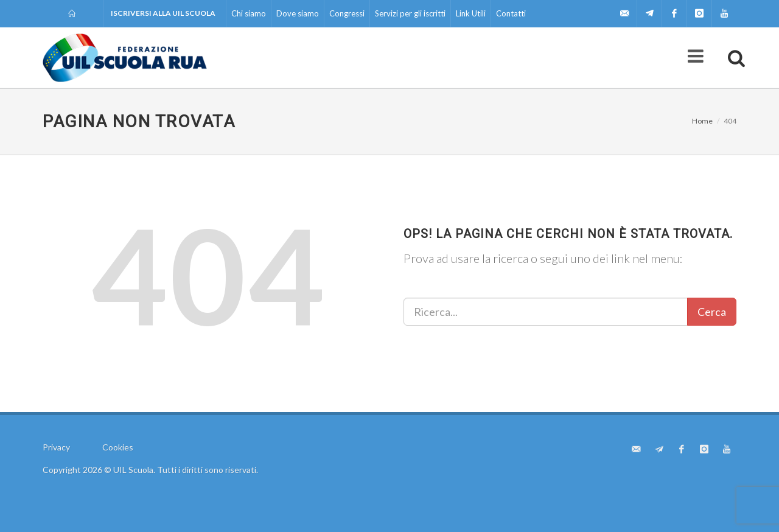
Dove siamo (298, 13)
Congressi (347, 13)
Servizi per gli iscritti (410, 13)
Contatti (511, 13)
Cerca (712, 312)
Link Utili (471, 13)
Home (702, 121)
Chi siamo (249, 13)
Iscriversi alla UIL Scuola (163, 13)
